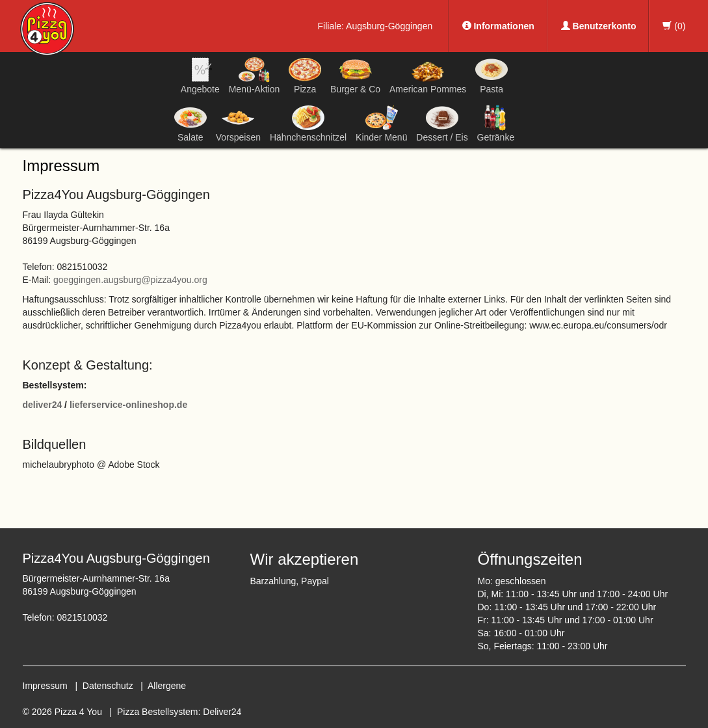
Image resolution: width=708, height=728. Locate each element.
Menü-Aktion (255, 75)
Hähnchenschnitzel (308, 124)
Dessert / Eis (442, 124)
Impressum (45, 686)
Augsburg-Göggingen (389, 26)
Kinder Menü (381, 124)
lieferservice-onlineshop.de (128, 405)
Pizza (305, 75)
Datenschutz (108, 686)
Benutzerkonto (599, 26)
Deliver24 (222, 712)
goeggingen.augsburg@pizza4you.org (130, 280)
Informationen (498, 26)
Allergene (167, 686)
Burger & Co (355, 75)
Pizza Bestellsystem (157, 712)
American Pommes (428, 78)
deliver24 (43, 405)
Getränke (496, 124)
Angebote (200, 75)
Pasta (492, 75)
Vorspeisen (238, 124)
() (674, 26)
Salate (190, 124)
